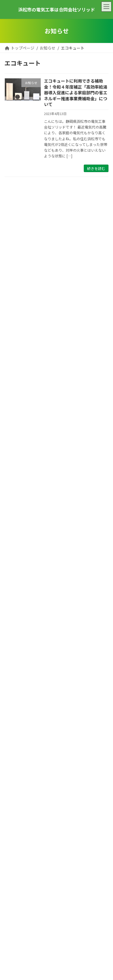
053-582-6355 (57, 883)
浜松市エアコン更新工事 (67, 397)
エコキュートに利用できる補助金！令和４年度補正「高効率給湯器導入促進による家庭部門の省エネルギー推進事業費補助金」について (76, 93)
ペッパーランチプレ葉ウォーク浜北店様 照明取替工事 (76, 239)
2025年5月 (14, 587)
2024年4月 (14, 642)
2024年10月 (14, 603)
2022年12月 (14, 737)
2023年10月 (14, 674)
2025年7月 (14, 579)
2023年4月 (14, 705)
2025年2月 (14, 595)
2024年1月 (14, 666)
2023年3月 (14, 713)
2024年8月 (14, 611)
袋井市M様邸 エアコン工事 (69, 429)
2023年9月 (14, 682)
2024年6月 (14, 627)
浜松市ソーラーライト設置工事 (74, 332)
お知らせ (13, 539)
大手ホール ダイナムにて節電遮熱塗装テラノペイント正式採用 (76, 497)
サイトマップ (17, 958)
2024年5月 (14, 634)
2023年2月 (14, 721)
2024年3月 (14, 650)
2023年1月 (14, 729)
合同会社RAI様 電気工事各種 (71, 268)
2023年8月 (14, 690)
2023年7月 (14, 698)
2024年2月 (14, 658)
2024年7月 (14, 619)
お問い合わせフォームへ (57, 836)
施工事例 (13, 555)
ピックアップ (15, 547)
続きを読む (96, 168)
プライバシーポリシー (26, 945)
